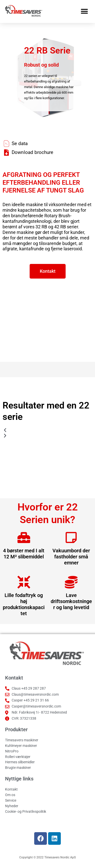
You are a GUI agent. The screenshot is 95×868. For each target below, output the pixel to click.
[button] (84, 11)
